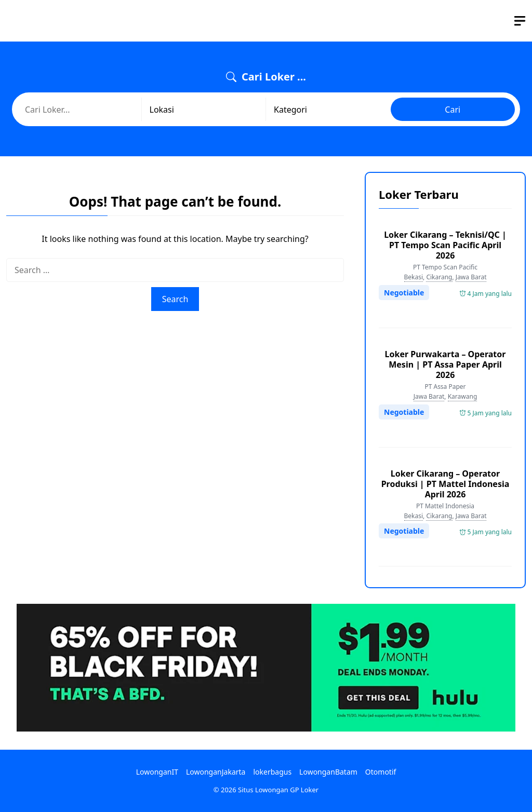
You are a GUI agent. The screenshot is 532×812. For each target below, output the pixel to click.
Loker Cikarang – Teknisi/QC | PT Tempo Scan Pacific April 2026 (445, 245)
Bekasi (414, 277)
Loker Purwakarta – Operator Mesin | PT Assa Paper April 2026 (445, 364)
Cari (453, 110)
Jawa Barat (471, 277)
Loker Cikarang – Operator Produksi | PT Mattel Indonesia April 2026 (445, 484)
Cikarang (439, 277)
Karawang (463, 396)
